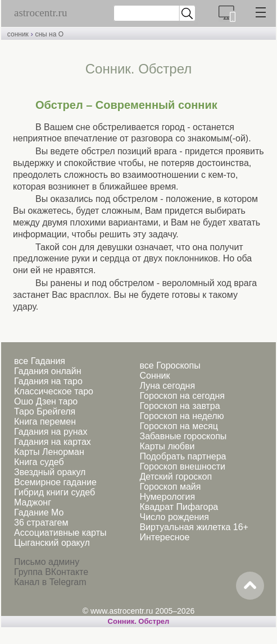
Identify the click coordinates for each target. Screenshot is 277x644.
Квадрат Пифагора (179, 507)
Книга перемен (45, 422)
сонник (18, 34)
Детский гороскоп (176, 477)
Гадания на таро (48, 381)
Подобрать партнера (183, 456)
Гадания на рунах (51, 432)
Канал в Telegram (50, 582)
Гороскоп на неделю (181, 416)
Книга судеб (39, 462)
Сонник (155, 376)
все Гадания (40, 361)
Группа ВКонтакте (51, 572)
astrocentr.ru (40, 13)
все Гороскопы (170, 365)
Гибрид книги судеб (55, 492)
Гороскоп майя (170, 487)
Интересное (164, 537)
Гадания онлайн (48, 371)
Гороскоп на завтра (180, 406)
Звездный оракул (50, 472)
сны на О (49, 34)
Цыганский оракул (52, 543)
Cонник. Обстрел (139, 621)
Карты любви (167, 446)
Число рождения (174, 517)
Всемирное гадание (55, 482)
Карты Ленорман (49, 452)
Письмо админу (47, 562)
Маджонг (33, 502)
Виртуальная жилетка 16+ (194, 527)
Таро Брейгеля (45, 411)
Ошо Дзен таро (46, 401)
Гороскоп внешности (182, 466)
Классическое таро (54, 391)
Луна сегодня (167, 386)
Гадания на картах (53, 442)
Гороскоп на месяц (178, 426)
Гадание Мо (39, 512)
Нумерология (167, 497)
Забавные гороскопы (183, 436)
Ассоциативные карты (60, 533)
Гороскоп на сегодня (182, 396)
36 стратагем (41, 523)
